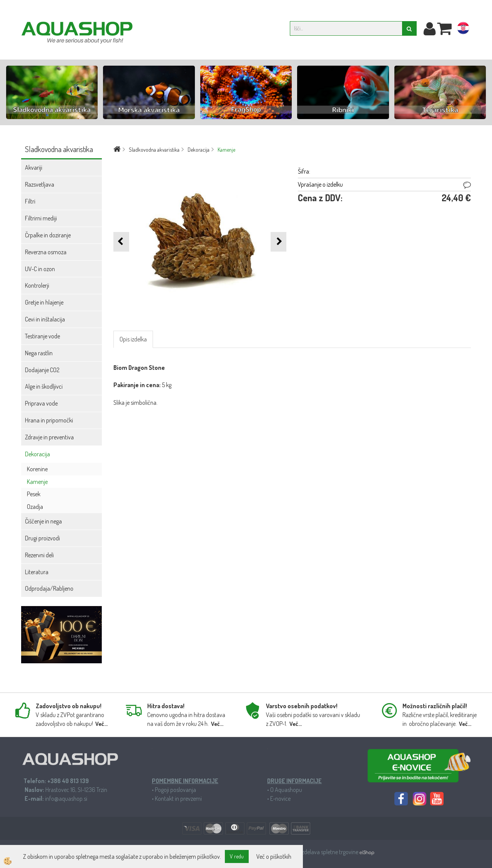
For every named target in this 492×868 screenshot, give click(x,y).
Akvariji (34, 167)
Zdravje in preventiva (49, 437)
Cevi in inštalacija (45, 319)
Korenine (37, 469)
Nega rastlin (39, 353)
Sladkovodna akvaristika (154, 150)
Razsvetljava (40, 184)
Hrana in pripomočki (49, 420)
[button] (278, 242)
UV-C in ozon (40, 269)
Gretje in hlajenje (44, 302)
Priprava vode (41, 403)
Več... (101, 724)
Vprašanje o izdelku (320, 184)
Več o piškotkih (274, 856)
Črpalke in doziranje (48, 235)
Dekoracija (37, 454)
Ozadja (35, 507)
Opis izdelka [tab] (133, 339)
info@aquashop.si (66, 798)
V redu (237, 856)
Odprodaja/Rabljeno (49, 588)
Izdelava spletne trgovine (330, 852)
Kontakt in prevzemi (178, 798)
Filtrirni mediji (41, 218)
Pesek (34, 494)
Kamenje (37, 482)
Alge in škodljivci (44, 386)
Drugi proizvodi (42, 538)
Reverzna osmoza (46, 252)
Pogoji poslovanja (175, 790)
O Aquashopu (286, 790)
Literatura (37, 572)
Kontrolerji (37, 285)
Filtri (30, 201)
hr (463, 30)
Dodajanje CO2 (42, 370)
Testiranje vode (42, 336)
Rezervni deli (39, 555)
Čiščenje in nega (43, 521)
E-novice (280, 798)
